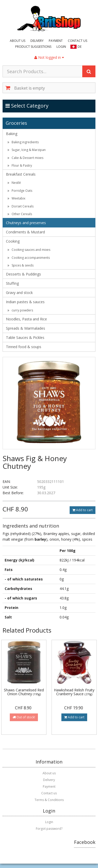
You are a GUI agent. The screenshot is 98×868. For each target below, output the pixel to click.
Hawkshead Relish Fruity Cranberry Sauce (74, 692)
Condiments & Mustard (25, 232)
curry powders (20, 310)
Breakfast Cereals (21, 174)
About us (18, 41)
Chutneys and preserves (26, 223)
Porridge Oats (20, 191)
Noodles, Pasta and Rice (26, 319)
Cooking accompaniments (29, 258)
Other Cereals (20, 214)
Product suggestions (33, 47)
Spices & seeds (21, 265)
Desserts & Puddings (23, 274)
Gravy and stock (19, 293)
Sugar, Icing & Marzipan (27, 150)
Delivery (37, 41)
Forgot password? (49, 829)
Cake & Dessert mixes (25, 158)
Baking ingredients (23, 142)
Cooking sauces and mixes (29, 250)
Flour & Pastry (20, 165)
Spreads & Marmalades (26, 328)
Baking (12, 134)
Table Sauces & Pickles (25, 337)
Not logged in (49, 57)
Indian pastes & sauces (25, 302)
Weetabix (16, 198)
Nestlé (14, 183)
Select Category (27, 106)
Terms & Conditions (49, 800)
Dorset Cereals (21, 206)
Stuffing (12, 283)
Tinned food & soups (24, 347)
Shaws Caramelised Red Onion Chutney (24, 692)
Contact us (77, 41)
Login (61, 47)
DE (80, 47)
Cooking (13, 241)
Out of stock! (24, 717)
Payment (56, 41)
